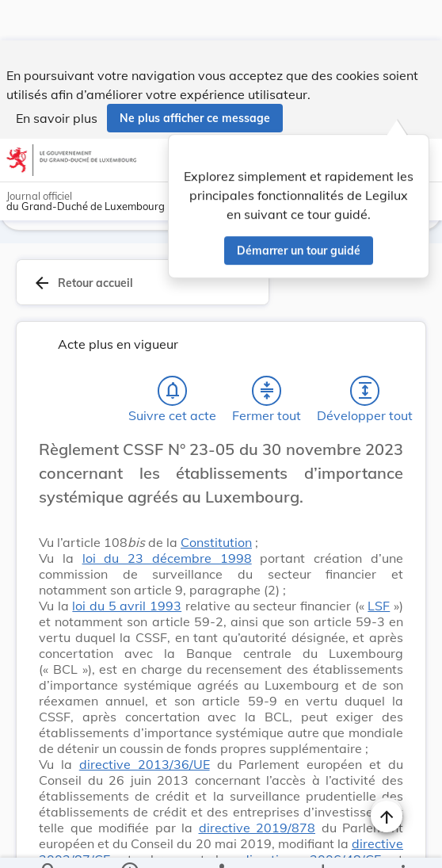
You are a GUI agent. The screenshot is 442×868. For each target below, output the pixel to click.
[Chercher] (49, 843)
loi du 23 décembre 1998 (167, 561)
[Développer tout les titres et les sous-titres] (365, 394)
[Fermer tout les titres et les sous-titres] (267, 394)
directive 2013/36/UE (145, 767)
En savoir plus (57, 78)
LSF (379, 609)
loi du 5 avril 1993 (127, 609)
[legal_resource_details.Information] (130, 843)
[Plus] (402, 843)
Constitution (216, 545)
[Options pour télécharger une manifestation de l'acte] (322, 843)
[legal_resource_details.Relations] (221, 843)
